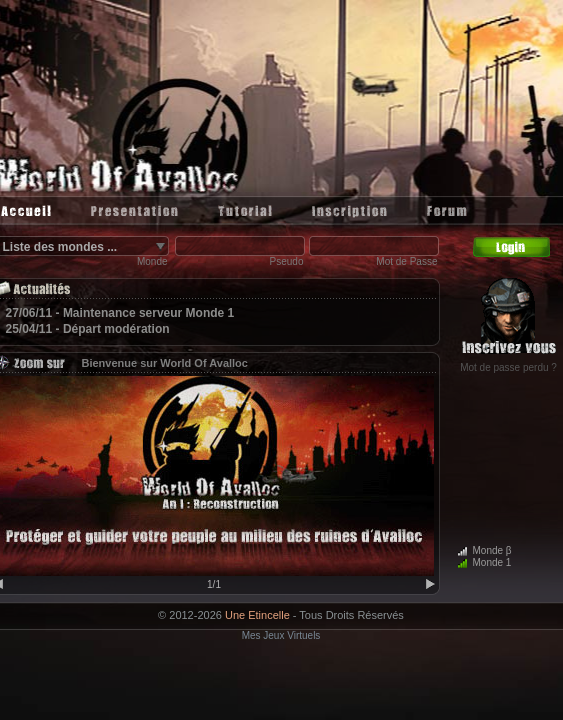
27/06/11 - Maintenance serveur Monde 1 (120, 313)
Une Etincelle (257, 615)
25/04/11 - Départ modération (88, 329)
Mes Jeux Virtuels (281, 635)
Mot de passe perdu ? (508, 367)
